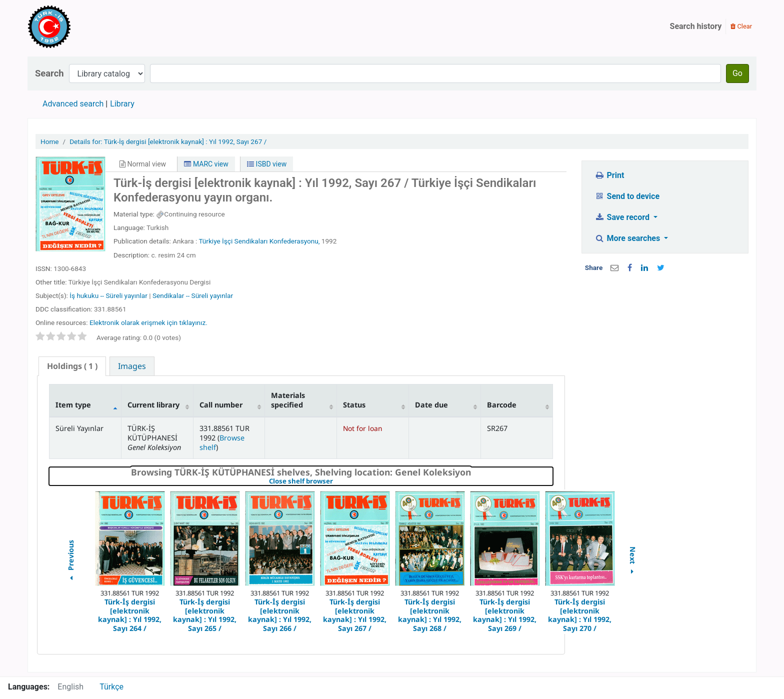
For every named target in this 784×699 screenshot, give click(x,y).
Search (49, 73)
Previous (70, 562)
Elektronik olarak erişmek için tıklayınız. (148, 322)
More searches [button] (628, 238)
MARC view (206, 164)
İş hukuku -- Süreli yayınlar (108, 295)
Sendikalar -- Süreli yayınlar (193, 295)
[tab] (72, 366)
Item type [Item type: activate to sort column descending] (73, 405)
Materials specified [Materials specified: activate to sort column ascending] (288, 400)
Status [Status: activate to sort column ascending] (354, 405)
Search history (696, 26)
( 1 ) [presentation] (72, 366)
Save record (623, 217)
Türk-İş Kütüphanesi (78, 26)
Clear (741, 26)
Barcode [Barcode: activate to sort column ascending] (502, 405)
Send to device (627, 196)
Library (122, 104)
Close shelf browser (335, 481)
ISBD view (267, 164)
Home (50, 141)
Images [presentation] (132, 366)
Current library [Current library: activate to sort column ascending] (153, 405)
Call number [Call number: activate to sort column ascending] (221, 405)
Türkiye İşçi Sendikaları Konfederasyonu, (259, 241)
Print (609, 175)
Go (737, 73)
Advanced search (73, 104)
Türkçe (111, 687)
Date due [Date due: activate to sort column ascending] (431, 405)
